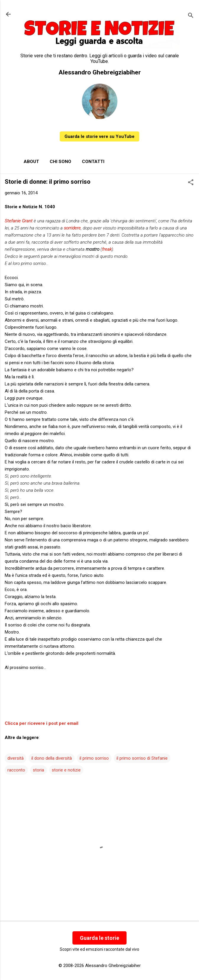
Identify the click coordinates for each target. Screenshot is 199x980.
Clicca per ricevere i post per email (42, 723)
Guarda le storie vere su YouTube (99, 136)
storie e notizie (66, 770)
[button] (191, 183)
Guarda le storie (99, 938)
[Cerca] (191, 16)
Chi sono (60, 162)
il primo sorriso (94, 758)
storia (38, 770)
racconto (16, 770)
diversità (16, 758)
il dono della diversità (52, 758)
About (31, 162)
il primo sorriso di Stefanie (142, 758)
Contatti (93, 162)
